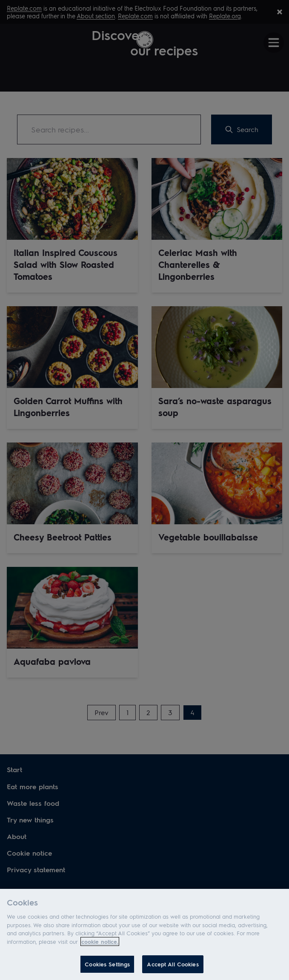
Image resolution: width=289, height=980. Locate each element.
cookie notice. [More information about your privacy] (100, 941)
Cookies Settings (107, 964)
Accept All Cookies (173, 964)
